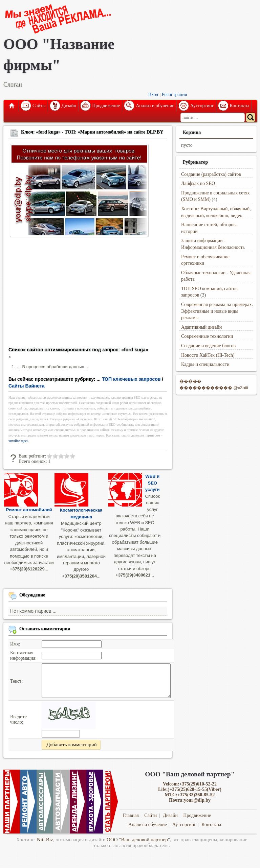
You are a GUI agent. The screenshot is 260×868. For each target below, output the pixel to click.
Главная (11, 106)
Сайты (39, 106)
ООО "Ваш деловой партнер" (138, 840)
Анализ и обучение (155, 106)
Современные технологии (207, 336)
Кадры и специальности (205, 364)
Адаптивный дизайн (201, 327)
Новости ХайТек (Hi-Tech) (208, 355)
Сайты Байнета (27, 386)
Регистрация (174, 95)
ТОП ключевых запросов (131, 379)
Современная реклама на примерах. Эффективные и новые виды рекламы (217, 311)
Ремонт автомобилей (29, 510)
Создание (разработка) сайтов (211, 174)
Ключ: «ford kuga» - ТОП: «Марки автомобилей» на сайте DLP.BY (92, 132)
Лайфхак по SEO (198, 183)
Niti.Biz (45, 840)
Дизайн (69, 106)
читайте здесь (18, 441)
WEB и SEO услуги (153, 483)
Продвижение (106, 106)
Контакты (240, 106)
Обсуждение (32, 595)
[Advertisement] (88, 294)
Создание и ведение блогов (208, 346)
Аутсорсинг (202, 106)
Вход (153, 95)
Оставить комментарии (45, 629)
